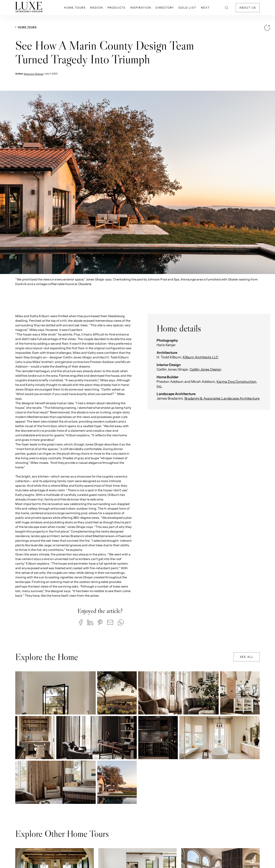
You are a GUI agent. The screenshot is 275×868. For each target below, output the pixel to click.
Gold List (187, 8)
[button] (81, 622)
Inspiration (141, 8)
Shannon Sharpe (34, 74)
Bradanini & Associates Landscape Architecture (222, 398)
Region (97, 8)
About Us (248, 8)
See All (247, 657)
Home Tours (75, 8)
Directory (165, 8)
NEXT (205, 8)
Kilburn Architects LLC (201, 357)
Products (116, 8)
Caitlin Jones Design (205, 369)
